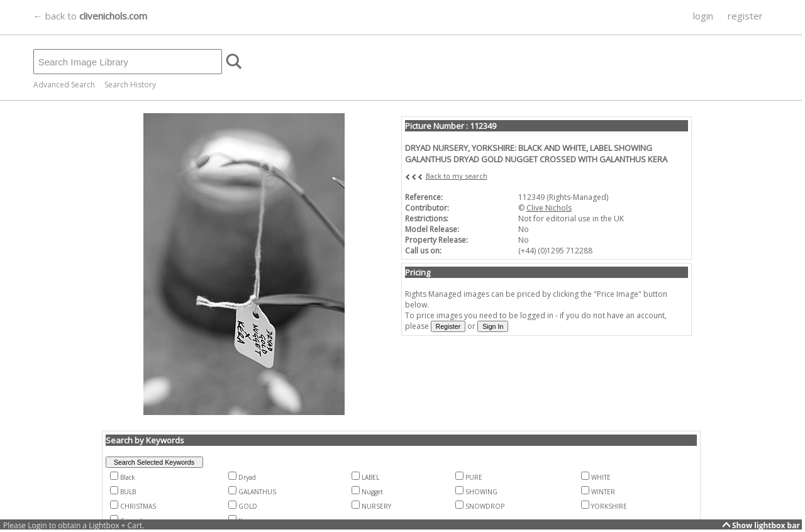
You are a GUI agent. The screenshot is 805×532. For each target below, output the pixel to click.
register (745, 16)
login (703, 16)
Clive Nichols (549, 208)
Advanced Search (64, 85)
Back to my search (457, 176)
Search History (130, 85)
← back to (90, 16)
